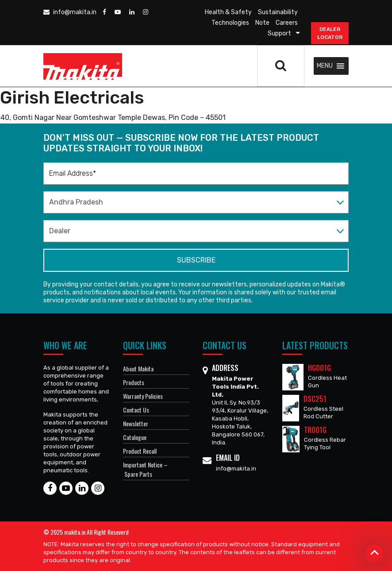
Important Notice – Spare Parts (145, 469)
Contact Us (136, 410)
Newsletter (136, 423)
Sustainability (278, 12)
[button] (325, 66)
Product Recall (140, 451)
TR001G (315, 430)
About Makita (138, 368)
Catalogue (135, 437)
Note (262, 23)
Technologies (230, 23)
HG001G (319, 368)
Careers (287, 23)
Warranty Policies (143, 396)
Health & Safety (228, 12)
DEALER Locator (330, 33)
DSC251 (315, 399)
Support (279, 33)
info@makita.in (70, 12)
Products (134, 382)
